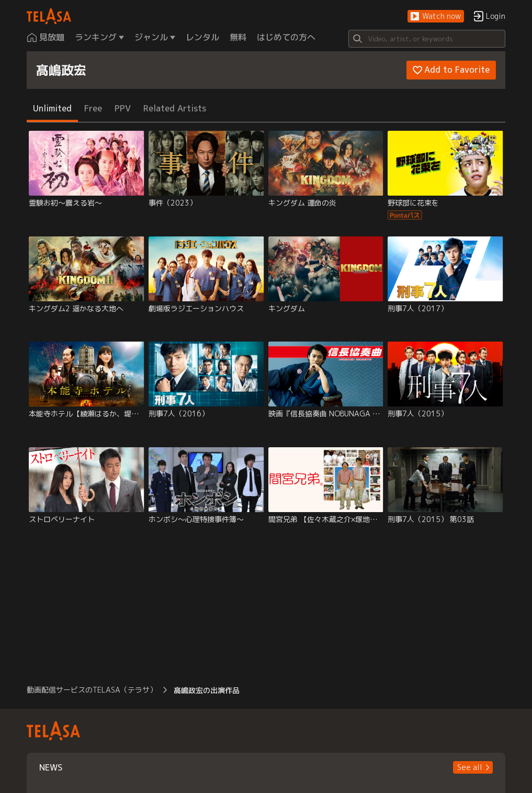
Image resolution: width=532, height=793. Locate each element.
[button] (436, 16)
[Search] (427, 39)
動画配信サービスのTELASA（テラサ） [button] (92, 690)
